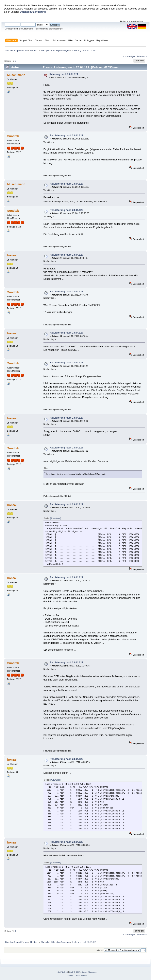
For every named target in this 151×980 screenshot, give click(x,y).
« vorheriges (129, 56)
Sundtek (13, 136)
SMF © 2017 (75, 972)
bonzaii (12, 255)
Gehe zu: (100, 950)
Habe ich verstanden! (132, 22)
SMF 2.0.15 (63, 972)
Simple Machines (89, 972)
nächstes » (141, 56)
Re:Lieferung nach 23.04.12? (67, 136)
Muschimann (16, 75)
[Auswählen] (56, 518)
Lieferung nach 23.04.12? (64, 74)
